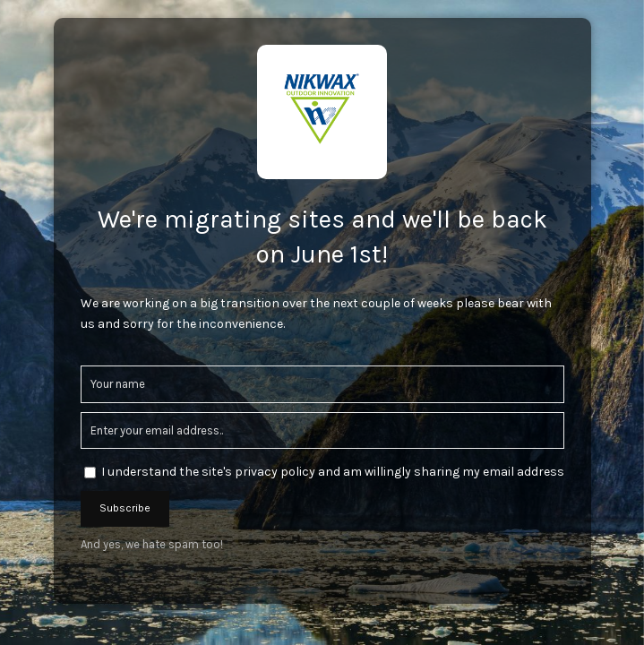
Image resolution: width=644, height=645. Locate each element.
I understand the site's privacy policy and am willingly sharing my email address (333, 472)
